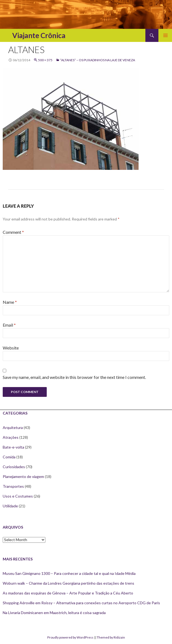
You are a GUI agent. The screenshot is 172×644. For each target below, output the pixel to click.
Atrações (11, 437)
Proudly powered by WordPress (70, 637)
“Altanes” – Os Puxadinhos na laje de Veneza (98, 60)
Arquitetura (13, 427)
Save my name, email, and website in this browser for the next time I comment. (74, 377)
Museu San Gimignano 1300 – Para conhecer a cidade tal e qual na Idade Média (69, 573)
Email (9, 325)
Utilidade (10, 506)
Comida (9, 457)
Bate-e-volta (13, 447)
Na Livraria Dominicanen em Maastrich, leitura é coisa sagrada (54, 613)
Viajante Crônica (39, 35)
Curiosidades (14, 467)
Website (11, 348)
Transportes (13, 486)
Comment (13, 232)
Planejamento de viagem (23, 476)
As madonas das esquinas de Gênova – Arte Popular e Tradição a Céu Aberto (68, 593)
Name (10, 302)
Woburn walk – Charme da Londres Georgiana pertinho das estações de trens (68, 583)
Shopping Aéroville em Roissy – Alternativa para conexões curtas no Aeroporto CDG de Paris (81, 603)
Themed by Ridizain (111, 637)
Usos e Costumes (18, 496)
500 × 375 (45, 60)
